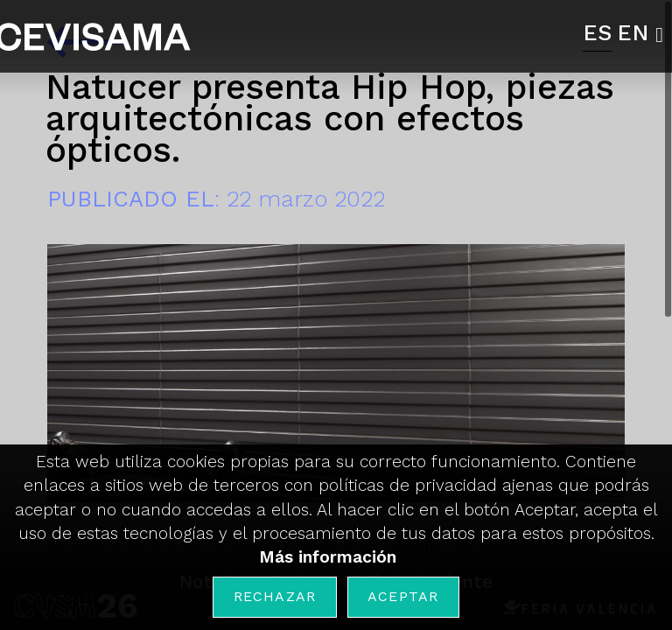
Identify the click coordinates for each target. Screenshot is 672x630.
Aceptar (403, 596)
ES (597, 32)
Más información (328, 557)
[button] (664, 35)
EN (633, 32)
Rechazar (275, 596)
